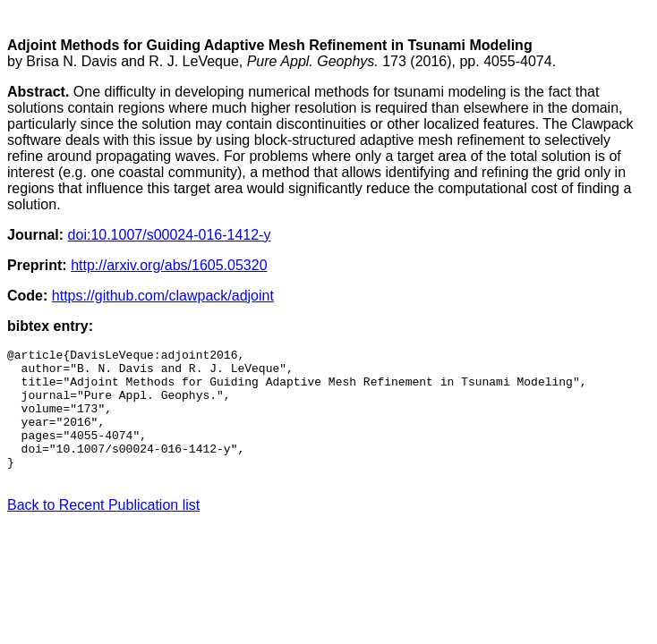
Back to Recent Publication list (103, 532)
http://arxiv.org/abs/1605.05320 (169, 265)
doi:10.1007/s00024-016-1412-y (170, 235)
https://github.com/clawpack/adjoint (163, 296)
